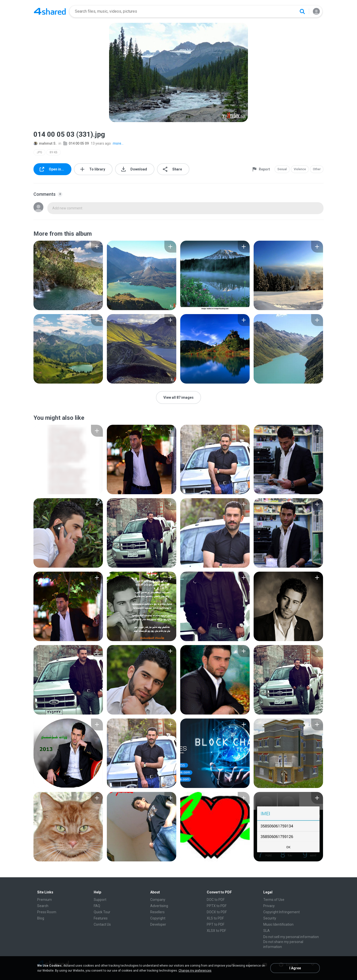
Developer (158, 924)
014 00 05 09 (76, 143)
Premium (45, 900)
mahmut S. (45, 143)
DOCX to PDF (217, 912)
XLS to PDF (215, 918)
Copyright (158, 918)
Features (101, 918)
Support (100, 900)
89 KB (54, 152)
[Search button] (302, 11)
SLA (267, 931)
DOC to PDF (216, 900)
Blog (41, 918)
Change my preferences (195, 971)
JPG (39, 152)
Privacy (269, 906)
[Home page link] (50, 11)
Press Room (47, 912)
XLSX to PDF (216, 931)
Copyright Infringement (282, 912)
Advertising (159, 906)
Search (43, 906)
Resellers (157, 912)
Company (158, 900)
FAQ (97, 906)
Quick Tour (102, 912)
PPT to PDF (216, 924)
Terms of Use (274, 900)
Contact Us (102, 924)
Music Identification (278, 924)
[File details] (68, 275)
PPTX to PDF (217, 906)
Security (270, 918)
